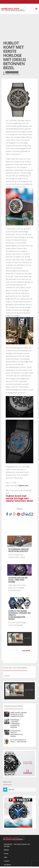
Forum (6, 854)
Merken (6, 850)
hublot (8, 74)
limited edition (15, 74)
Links (6, 857)
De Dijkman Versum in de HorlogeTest (18, 550)
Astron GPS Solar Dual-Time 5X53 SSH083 (18, 580)
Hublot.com (23, 486)
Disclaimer (7, 865)
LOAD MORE (26, 651)
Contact (7, 861)
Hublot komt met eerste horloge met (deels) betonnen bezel (19, 498)
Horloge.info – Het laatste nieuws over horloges (17, 845)
